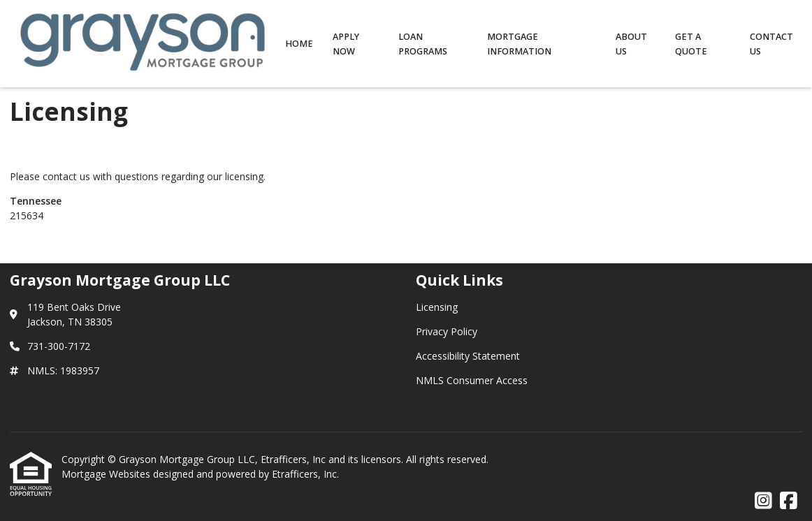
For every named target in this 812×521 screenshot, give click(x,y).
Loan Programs (423, 44)
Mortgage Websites (107, 474)
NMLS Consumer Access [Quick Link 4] (472, 380)
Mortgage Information (519, 44)
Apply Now (346, 44)
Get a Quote (691, 44)
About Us (631, 44)
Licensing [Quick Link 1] (437, 307)
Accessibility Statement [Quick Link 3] (468, 356)
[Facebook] (789, 501)
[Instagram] (763, 501)
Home (299, 44)
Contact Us (771, 44)
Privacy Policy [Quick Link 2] (447, 331)
